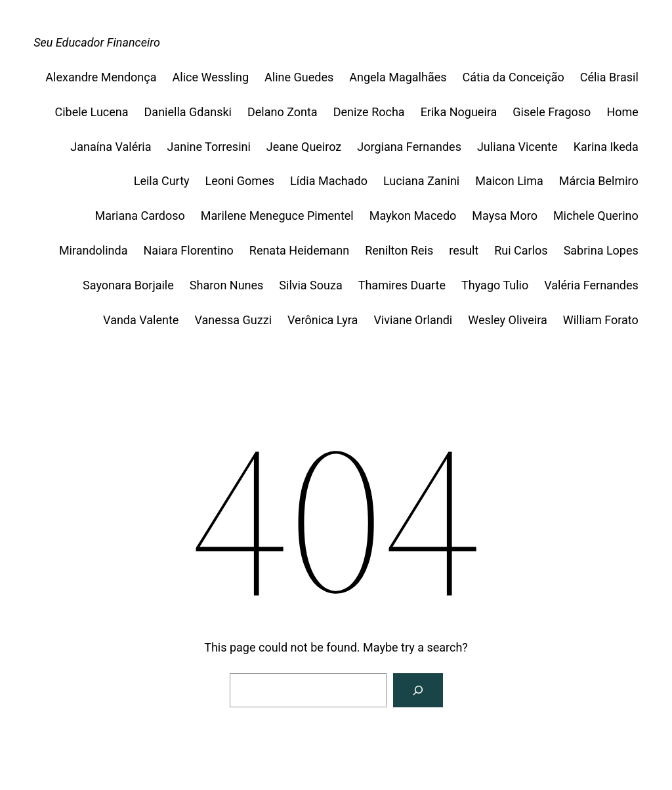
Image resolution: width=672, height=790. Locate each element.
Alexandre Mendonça (101, 77)
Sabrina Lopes (601, 250)
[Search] (418, 690)
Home (622, 112)
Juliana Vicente (517, 147)
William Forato (601, 320)
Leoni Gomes (240, 181)
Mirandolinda (94, 250)
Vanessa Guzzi (233, 320)
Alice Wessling (211, 77)
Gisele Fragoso (552, 112)
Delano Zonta (283, 112)
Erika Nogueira (459, 112)
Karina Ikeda (606, 147)
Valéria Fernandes (591, 285)
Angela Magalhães (398, 77)
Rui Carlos (521, 250)
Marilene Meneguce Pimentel (277, 216)
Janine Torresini (208, 147)
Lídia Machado (329, 181)
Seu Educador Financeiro (97, 42)
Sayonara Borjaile (128, 285)
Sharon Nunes (227, 285)
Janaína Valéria (111, 147)
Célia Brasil (609, 77)
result (464, 250)
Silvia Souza (310, 285)
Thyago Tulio (495, 285)
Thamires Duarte (402, 285)
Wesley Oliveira (508, 320)
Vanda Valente (141, 320)
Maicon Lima (509, 181)
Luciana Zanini (421, 181)
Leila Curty (162, 181)
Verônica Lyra (323, 320)
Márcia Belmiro (599, 181)
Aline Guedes (299, 77)
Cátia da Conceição (514, 77)
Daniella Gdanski (188, 112)
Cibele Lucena (91, 112)
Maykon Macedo (413, 216)
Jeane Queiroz (304, 147)
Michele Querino (596, 216)
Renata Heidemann (299, 250)
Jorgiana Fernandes (409, 147)
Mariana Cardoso (139, 216)
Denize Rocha (369, 112)
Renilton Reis (399, 250)
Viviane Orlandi (413, 320)
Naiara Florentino (189, 250)
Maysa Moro (505, 216)
